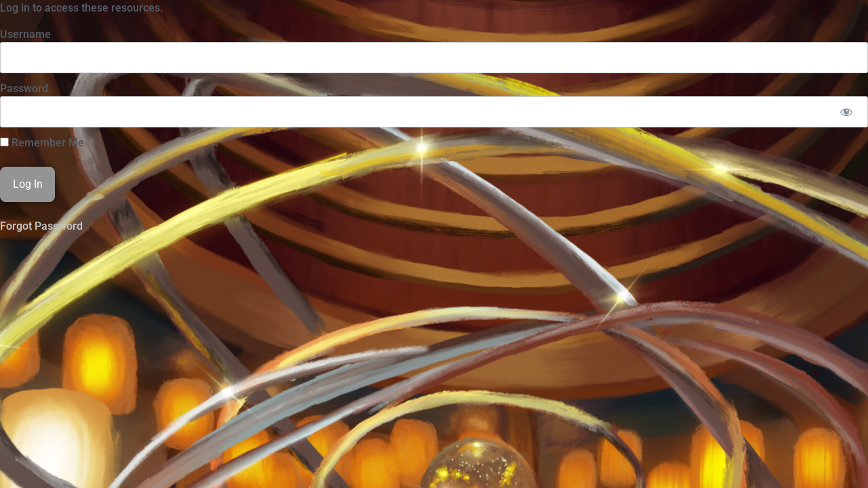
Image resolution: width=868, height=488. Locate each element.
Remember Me (42, 143)
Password (24, 88)
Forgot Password (41, 226)
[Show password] (846, 112)
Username (25, 34)
